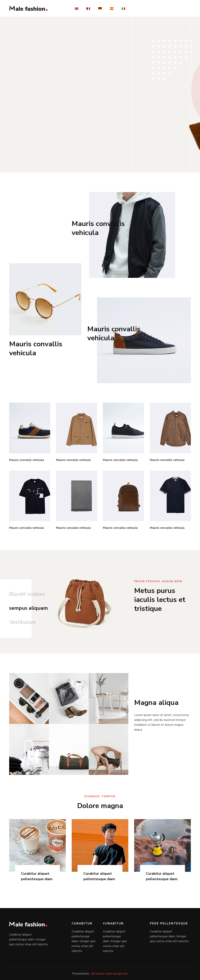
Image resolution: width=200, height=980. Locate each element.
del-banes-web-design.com (109, 974)
